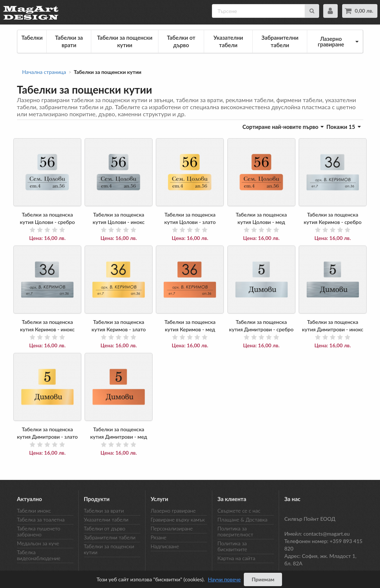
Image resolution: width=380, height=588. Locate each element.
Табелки (32, 38)
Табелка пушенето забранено (39, 531)
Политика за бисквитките (232, 546)
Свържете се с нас (239, 511)
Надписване (165, 546)
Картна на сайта (236, 558)
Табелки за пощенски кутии (125, 41)
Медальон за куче (38, 543)
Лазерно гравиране (173, 511)
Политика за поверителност (235, 531)
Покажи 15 (343, 127)
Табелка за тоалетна (41, 519)
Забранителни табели (280, 41)
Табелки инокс (34, 511)
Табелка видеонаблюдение (39, 555)
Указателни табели (228, 41)
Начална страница (44, 72)
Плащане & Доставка (242, 519)
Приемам (263, 579)
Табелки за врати (69, 41)
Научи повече (224, 579)
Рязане (158, 537)
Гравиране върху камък (178, 519)
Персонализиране (172, 528)
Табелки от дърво (181, 41)
